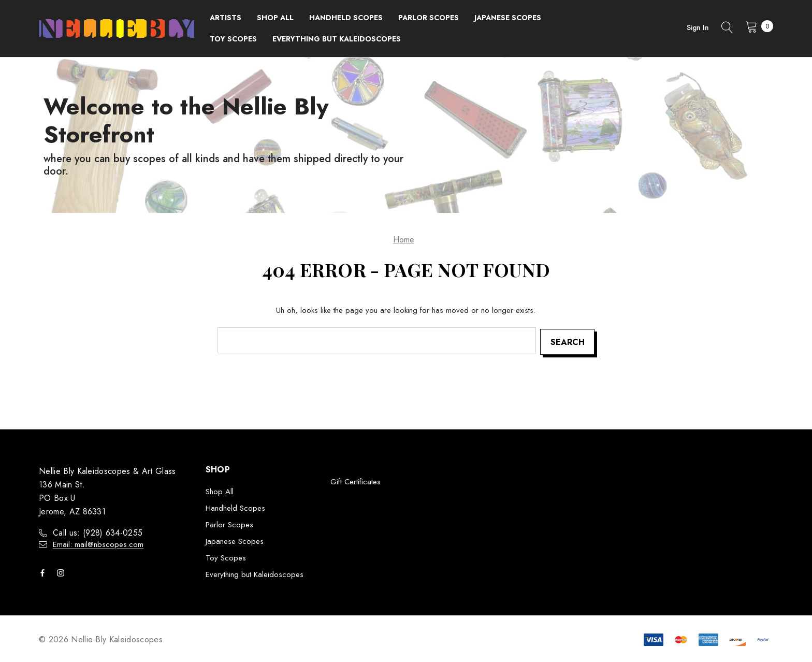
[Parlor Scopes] (429, 18)
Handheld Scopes (235, 507)
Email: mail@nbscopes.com (98, 543)
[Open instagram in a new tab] (63, 572)
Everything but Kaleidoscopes (255, 573)
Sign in (698, 27)
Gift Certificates (356, 481)
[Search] (727, 28)
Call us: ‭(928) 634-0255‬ (98, 532)
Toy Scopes (226, 557)
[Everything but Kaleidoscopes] (337, 39)
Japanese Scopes (235, 540)
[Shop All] (275, 18)
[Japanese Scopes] (508, 18)
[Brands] (226, 18)
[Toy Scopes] (233, 39)
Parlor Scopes (229, 524)
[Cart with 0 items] (756, 26)
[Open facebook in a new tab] (45, 572)
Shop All (220, 491)
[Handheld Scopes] (346, 18)
